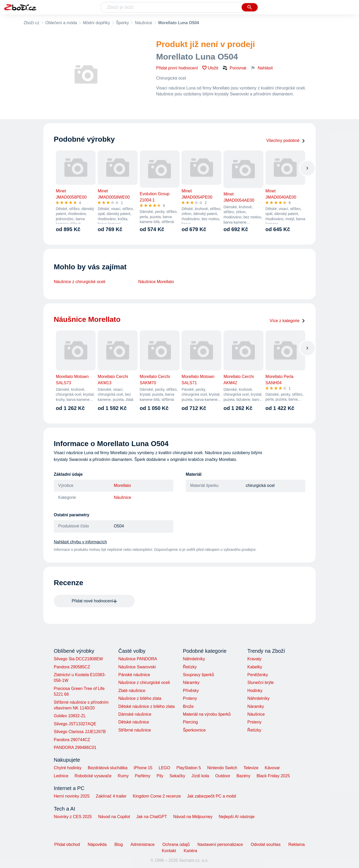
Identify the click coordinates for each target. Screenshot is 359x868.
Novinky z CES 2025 (73, 817)
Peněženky (258, 675)
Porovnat (234, 68)
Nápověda (97, 844)
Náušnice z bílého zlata (140, 698)
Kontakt (169, 851)
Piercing (190, 722)
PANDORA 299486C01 (75, 748)
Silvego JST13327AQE (75, 724)
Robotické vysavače (93, 776)
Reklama (297, 844)
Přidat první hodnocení (177, 68)
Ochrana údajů (176, 844)
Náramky (191, 683)
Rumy (123, 776)
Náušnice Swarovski (137, 667)
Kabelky (255, 667)
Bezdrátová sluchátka (108, 768)
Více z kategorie (287, 321)
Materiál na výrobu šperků (207, 714)
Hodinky (255, 691)
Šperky (122, 23)
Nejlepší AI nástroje (237, 817)
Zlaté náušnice (132, 691)
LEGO (164, 768)
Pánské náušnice (134, 675)
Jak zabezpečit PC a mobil (212, 796)
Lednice (61, 776)
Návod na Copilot (114, 817)
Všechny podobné (286, 141)
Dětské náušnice (134, 722)
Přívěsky (191, 691)
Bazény (243, 776)
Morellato (122, 485)
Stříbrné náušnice (134, 730)
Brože (188, 706)
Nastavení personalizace (220, 844)
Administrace (143, 844)
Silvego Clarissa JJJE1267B (80, 732)
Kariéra (190, 851)
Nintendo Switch (222, 768)
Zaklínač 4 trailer (111, 796)
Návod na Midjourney (193, 817)
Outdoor (223, 776)
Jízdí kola (200, 776)
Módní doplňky (96, 23)
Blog (119, 844)
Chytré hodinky (68, 768)
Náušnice (144, 23)
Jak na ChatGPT (151, 817)
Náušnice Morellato (156, 282)
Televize (251, 768)
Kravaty (254, 659)
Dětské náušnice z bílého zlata (146, 706)
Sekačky (177, 776)
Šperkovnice (194, 730)
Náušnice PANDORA (138, 659)
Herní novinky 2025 (72, 796)
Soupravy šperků (198, 675)
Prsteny (190, 698)
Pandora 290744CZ (72, 740)
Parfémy (143, 776)
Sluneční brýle (260, 683)
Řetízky (190, 667)
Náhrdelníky (194, 659)
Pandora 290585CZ (72, 667)
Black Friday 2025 (273, 776)
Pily (160, 776)
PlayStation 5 (189, 768)
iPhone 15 (143, 768)
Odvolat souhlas (266, 844)
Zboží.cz (31, 23)
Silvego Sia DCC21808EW (78, 659)
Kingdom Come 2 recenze (157, 796)
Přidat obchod (67, 844)
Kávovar (272, 768)
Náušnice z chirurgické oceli (79, 282)
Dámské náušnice (135, 714)
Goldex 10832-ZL (70, 716)
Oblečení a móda (61, 23)
